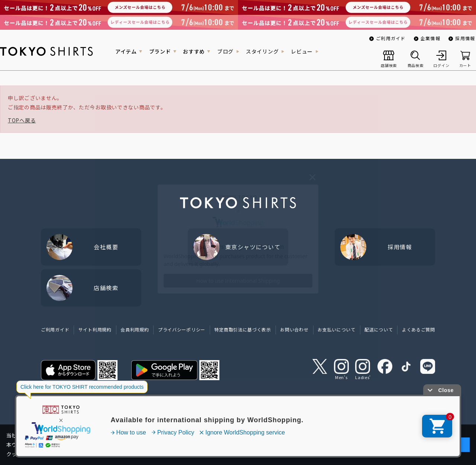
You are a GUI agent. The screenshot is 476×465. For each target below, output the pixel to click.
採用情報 (465, 38)
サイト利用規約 (95, 329)
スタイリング (262, 51)
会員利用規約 (135, 329)
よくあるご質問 (419, 329)
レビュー (302, 51)
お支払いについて (337, 329)
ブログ (225, 51)
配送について (379, 329)
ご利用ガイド (391, 38)
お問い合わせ (294, 329)
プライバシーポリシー (182, 329)
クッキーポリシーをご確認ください (312, 454)
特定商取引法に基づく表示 (242, 329)
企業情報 (430, 38)
